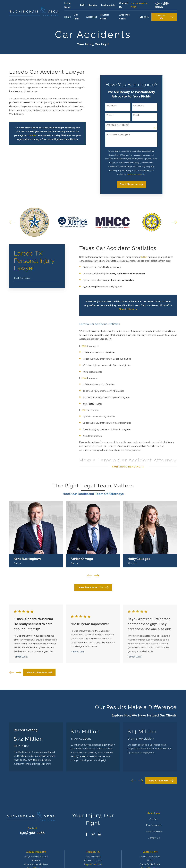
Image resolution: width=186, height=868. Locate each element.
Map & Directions (93, 864)
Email (136, 115)
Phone (110, 115)
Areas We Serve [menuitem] (125, 17)
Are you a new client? (118, 125)
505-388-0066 (162, 5)
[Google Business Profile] (93, 834)
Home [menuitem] (68, 17)
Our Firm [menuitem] (76, 17)
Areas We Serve (154, 832)
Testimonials (108, 5)
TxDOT (144, 257)
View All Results (161, 781)
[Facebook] (86, 834)
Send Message (131, 184)
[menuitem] (37, 278)
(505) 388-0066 (32, 833)
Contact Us (165, 17)
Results (93, 5)
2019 (84, 346)
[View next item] (19, 673)
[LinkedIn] (100, 834)
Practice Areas (154, 825)
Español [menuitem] (144, 17)
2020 (84, 378)
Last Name (139, 106)
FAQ (82, 5)
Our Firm (154, 819)
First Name (112, 106)
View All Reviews (39, 672)
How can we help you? (118, 135)
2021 (84, 410)
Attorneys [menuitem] (92, 17)
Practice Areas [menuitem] (105, 17)
